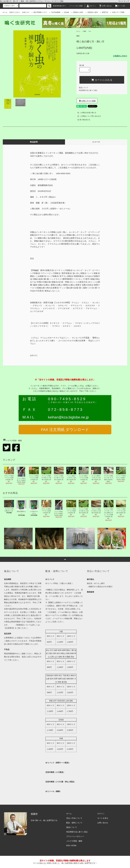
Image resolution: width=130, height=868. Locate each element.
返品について (84, 88)
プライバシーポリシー (75, 836)
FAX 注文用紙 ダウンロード (65, 430)
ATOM (74, 846)
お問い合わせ (105, 6)
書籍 (85, 31)
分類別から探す (77, 12)
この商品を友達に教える (86, 113)
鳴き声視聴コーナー (39, 12)
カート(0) (120, 6)
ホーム (5, 12)
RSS (68, 846)
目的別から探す (92, 12)
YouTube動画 (55, 12)
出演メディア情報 (117, 12)
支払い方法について (74, 818)
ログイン (91, 6)
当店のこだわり (15, 12)
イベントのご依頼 (76, 6)
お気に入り (26, 12)
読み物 (66, 12)
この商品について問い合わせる (89, 116)
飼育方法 (104, 12)
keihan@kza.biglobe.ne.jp (68, 417)
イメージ (96, 142)
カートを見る (103, 818)
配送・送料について (74, 823)
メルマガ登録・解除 (12, 441)
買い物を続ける (83, 120)
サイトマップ (124, 1)
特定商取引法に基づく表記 (88, 90)
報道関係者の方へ (60, 6)
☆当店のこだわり (120, 56)
